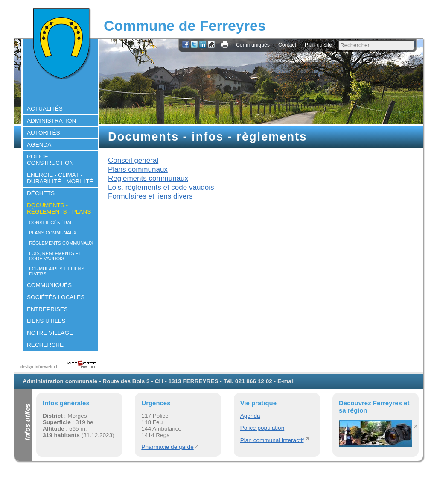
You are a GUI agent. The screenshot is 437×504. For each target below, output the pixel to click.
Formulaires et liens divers (57, 271)
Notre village (50, 333)
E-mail (286, 381)
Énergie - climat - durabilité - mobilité (60, 178)
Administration (51, 121)
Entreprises (47, 309)
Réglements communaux (61, 243)
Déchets (41, 193)
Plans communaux (53, 233)
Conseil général (51, 223)
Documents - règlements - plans (59, 208)
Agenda (39, 145)
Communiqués (253, 45)
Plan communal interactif (272, 440)
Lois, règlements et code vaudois (55, 256)
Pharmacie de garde (167, 447)
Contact (287, 45)
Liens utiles (46, 321)
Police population (262, 428)
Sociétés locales (56, 297)
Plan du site (318, 45)
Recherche (45, 345)
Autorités (44, 133)
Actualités (45, 109)
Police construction (50, 160)
